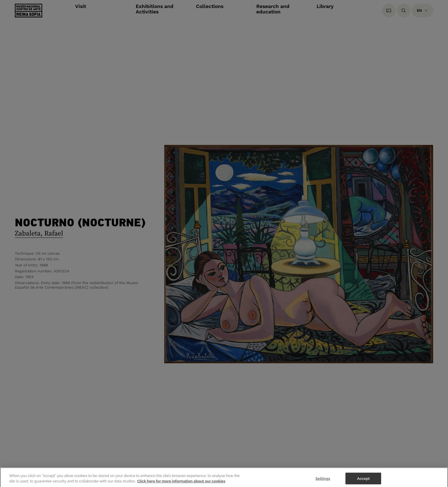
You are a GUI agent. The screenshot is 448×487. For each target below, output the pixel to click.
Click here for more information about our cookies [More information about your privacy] (181, 484)
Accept (363, 481)
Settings (323, 481)
